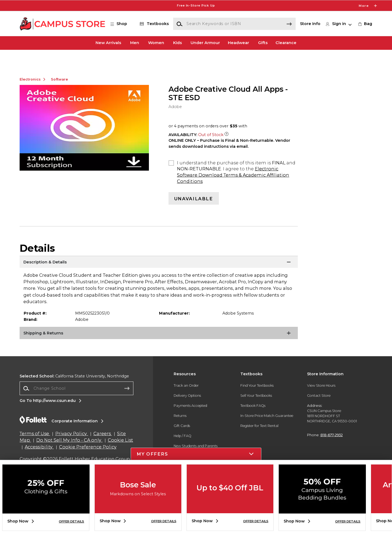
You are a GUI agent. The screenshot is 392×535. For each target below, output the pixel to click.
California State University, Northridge (74, 393)
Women (156, 43)
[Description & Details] (159, 279)
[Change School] (76, 405)
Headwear (238, 43)
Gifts (263, 43)
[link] (365, 24)
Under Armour (205, 43)
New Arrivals (108, 43)
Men (135, 43)
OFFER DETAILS (71, 521)
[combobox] (76, 405)
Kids (177, 43)
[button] (121, 24)
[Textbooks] (153, 24)
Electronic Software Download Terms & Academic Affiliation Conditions (233, 192)
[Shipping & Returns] (159, 351)
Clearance (286, 43)
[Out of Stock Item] (226, 152)
